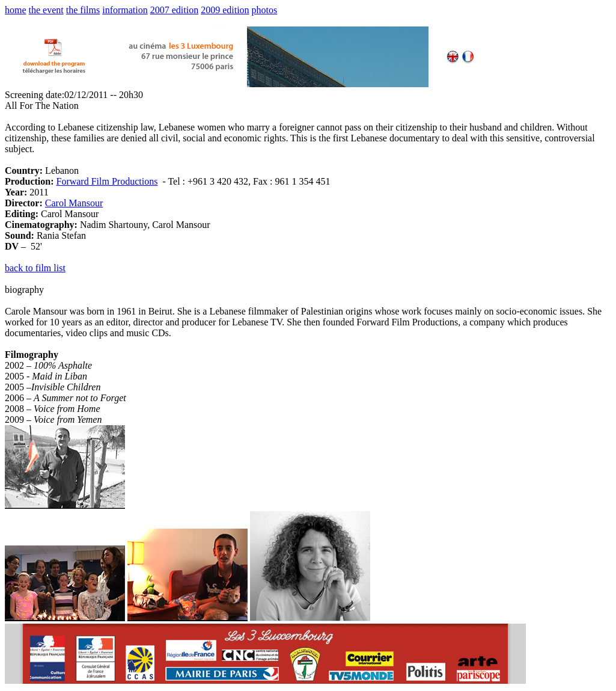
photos (265, 10)
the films (83, 10)
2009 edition (225, 10)
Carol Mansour (74, 203)
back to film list (35, 268)
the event (46, 10)
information (125, 10)
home (16, 10)
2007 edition (174, 10)
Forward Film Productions (107, 181)
